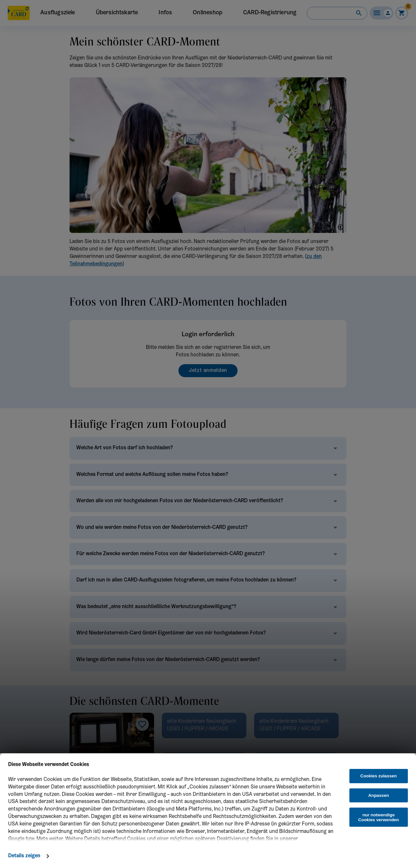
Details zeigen (24, 856)
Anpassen (379, 795)
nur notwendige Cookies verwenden (378, 817)
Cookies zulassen (379, 776)
